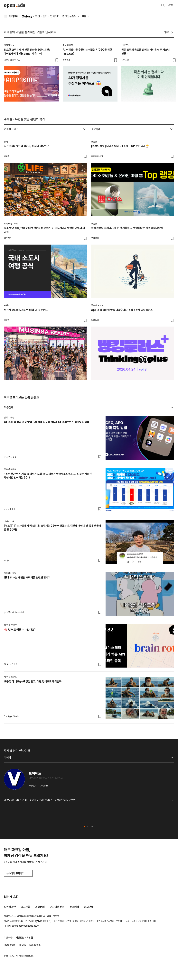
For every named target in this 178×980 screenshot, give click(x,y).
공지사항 (25, 907)
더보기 (169, 32)
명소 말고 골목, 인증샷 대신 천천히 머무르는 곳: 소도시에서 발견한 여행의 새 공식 (44, 230)
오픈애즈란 (10, 907)
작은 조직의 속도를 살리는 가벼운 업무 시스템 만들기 (145, 52)
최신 (37, 16)
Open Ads (14, 5)
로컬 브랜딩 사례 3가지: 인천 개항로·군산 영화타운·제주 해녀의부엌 (127, 228)
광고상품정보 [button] (69, 16)
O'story (27, 16)
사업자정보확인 (44, 921)
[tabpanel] (89, 568)
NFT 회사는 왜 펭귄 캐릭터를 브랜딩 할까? (27, 578)
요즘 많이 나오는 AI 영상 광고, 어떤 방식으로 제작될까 (33, 681)
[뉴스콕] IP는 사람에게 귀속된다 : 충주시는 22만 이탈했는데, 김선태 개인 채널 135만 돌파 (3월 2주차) (52, 528)
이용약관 (8, 938)
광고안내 (89, 907)
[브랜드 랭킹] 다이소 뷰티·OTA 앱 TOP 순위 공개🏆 (120, 146)
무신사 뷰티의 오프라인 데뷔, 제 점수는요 (26, 310)
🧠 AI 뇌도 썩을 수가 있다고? (20, 630)
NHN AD (11, 897)
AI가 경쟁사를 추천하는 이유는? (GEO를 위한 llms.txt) (87, 52)
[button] (84, 827)
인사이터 (55, 16)
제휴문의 (40, 907)
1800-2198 (150, 921)
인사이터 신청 (57, 907)
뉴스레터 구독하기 (18, 873)
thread (22, 945)
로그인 (171, 5)
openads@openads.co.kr (25, 926)
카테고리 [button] (11, 16)
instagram (10, 945)
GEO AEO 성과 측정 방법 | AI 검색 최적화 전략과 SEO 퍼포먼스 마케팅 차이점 (47, 422)
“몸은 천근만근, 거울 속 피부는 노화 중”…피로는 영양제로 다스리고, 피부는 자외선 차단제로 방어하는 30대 (48, 476)
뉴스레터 (74, 907)
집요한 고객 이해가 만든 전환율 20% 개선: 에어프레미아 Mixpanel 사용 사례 (27, 52)
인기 (45, 16)
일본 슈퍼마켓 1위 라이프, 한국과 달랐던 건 (27, 146)
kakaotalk (35, 945)
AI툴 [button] (84, 16)
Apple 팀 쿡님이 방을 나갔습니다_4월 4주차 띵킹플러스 (122, 310)
